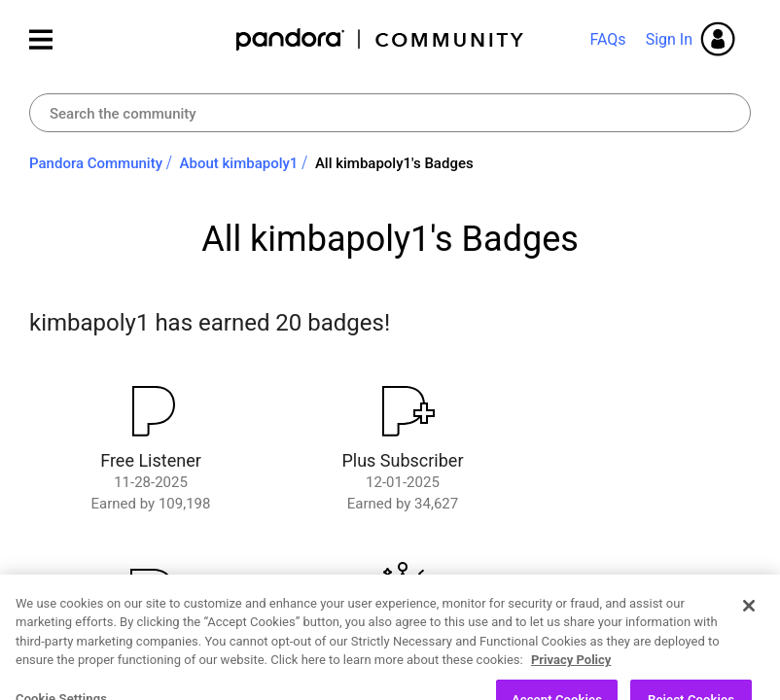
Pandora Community (381, 39)
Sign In (669, 39)
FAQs (607, 39)
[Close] (749, 634)
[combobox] (390, 113)
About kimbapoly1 (239, 163)
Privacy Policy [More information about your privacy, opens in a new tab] (571, 689)
